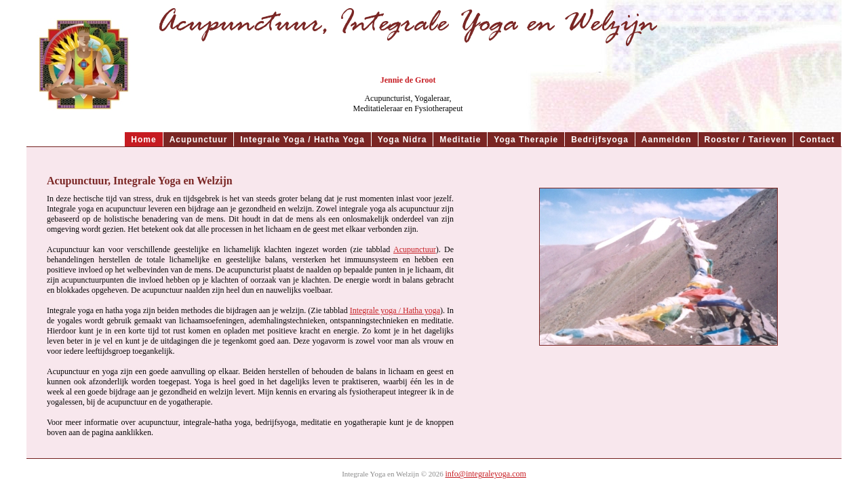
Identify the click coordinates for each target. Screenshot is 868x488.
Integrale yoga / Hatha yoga (395, 310)
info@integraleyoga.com (486, 474)
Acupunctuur (415, 249)
